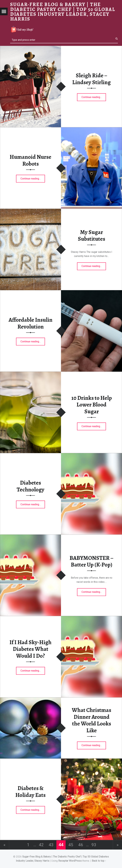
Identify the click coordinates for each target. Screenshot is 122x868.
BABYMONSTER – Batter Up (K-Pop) (91, 561)
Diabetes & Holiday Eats (30, 792)
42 (41, 845)
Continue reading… (94, 96)
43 (51, 845)
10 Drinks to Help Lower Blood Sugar (92, 404)
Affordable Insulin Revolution (30, 323)
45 (71, 845)
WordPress (75, 861)
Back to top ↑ (99, 861)
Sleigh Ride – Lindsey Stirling (91, 79)
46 (81, 845)
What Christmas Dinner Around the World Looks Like (91, 720)
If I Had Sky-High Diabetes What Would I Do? (30, 649)
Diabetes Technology (30, 486)
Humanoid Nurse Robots (30, 160)
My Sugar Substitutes (91, 236)
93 (94, 845)
